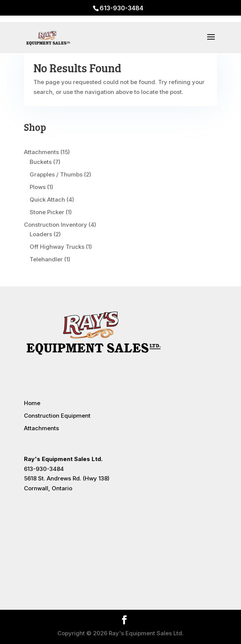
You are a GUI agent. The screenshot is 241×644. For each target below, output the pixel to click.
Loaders (41, 234)
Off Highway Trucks (57, 247)
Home (32, 403)
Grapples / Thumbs (56, 174)
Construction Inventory (55, 225)
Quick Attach (47, 200)
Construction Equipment (57, 416)
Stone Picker (47, 212)
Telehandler (46, 259)
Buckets (41, 162)
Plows (38, 187)
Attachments (41, 152)
